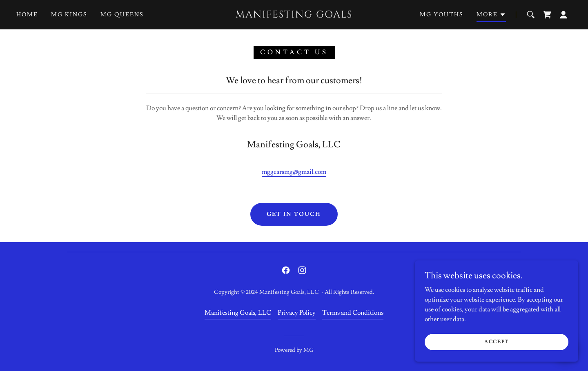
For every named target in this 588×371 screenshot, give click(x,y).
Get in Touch (294, 214)
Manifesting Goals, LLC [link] (238, 313)
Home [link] (27, 15)
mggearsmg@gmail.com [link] (294, 172)
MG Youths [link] (442, 15)
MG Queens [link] (122, 15)
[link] (294, 16)
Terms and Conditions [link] (353, 313)
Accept (497, 342)
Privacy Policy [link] (297, 313)
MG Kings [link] (69, 15)
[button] (491, 16)
